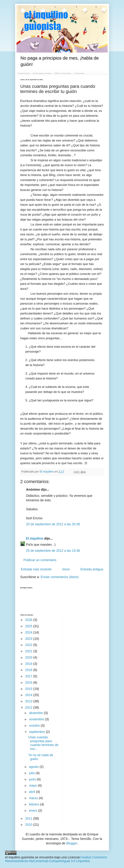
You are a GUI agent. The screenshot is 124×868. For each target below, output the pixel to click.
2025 (29, 626)
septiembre (37, 732)
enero (34, 810)
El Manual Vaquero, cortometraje (42, 73)
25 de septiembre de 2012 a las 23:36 (53, 551)
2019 (29, 664)
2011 (29, 818)
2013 (29, 701)
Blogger (72, 843)
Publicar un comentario (40, 560)
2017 (29, 676)
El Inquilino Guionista (24, 73)
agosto (34, 767)
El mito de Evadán (79, 73)
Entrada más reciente (36, 569)
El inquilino (47, 472)
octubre (35, 725)
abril (33, 792)
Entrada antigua (92, 569)
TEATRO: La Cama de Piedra (63, 73)
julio (32, 773)
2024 (29, 632)
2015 (29, 689)
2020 (29, 657)
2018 (29, 670)
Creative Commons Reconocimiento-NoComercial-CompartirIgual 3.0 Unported (56, 859)
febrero (35, 804)
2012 (29, 707)
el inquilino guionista (20, 857)
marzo (34, 798)
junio (33, 779)
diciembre (36, 713)
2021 (29, 651)
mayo (33, 785)
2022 (29, 645)
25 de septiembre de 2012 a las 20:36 (53, 524)
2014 (29, 695)
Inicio (66, 569)
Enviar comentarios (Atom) (60, 577)
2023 (29, 639)
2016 (29, 682)
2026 (29, 620)
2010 (29, 825)
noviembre (37, 719)
